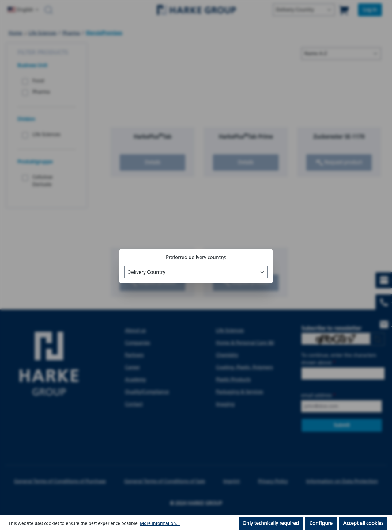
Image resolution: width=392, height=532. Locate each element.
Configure (321, 523)
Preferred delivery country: (196, 257)
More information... (160, 524)
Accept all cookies (363, 523)
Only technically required (271, 523)
